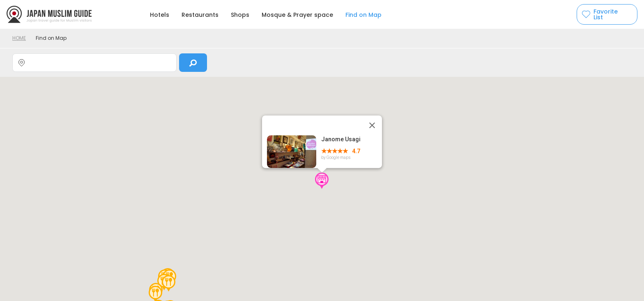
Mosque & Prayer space (297, 15)
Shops (240, 15)
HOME (19, 38)
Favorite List (606, 14)
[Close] (372, 125)
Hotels (160, 15)
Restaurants (200, 15)
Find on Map (363, 15)
